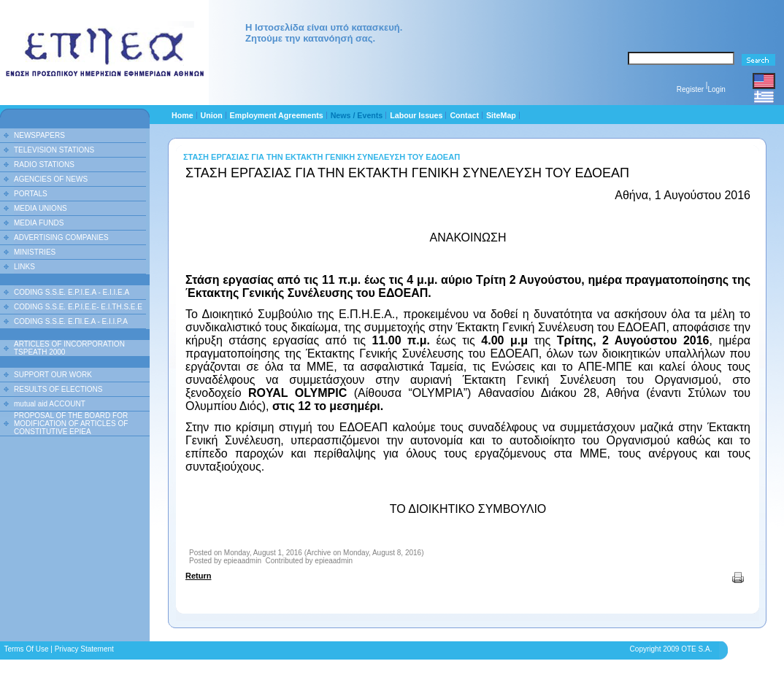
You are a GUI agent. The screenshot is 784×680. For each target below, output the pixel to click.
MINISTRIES (35, 252)
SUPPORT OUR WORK (53, 375)
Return (198, 576)
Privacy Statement (84, 649)
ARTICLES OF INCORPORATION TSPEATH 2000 (69, 348)
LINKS (24, 267)
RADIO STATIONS (44, 165)
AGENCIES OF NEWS (51, 179)
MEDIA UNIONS (41, 208)
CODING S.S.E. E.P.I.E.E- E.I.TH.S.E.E (78, 307)
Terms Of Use (26, 649)
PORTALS (31, 194)
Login (716, 89)
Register (690, 89)
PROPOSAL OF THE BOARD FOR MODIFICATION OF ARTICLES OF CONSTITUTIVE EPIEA (71, 424)
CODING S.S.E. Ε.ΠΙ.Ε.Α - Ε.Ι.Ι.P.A (71, 321)
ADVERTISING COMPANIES (61, 237)
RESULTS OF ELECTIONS (58, 389)
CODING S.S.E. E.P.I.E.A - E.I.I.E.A (72, 292)
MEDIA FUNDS (39, 223)
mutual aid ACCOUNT (50, 404)
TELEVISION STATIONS (54, 150)
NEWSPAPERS (39, 135)
